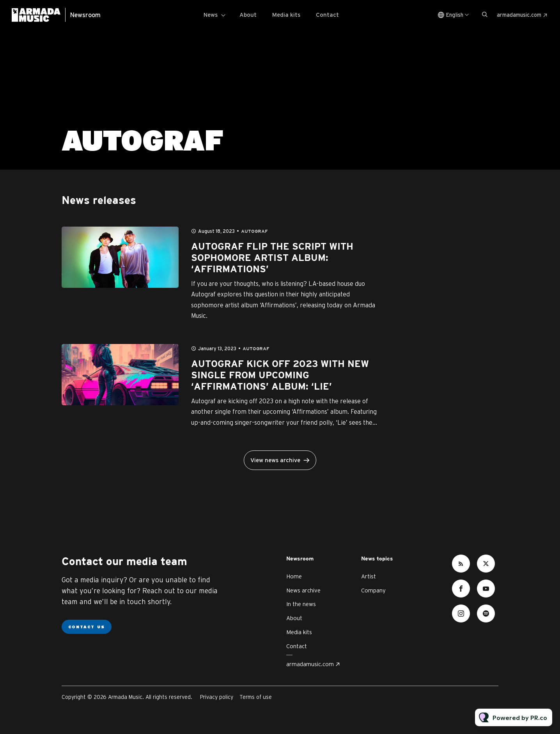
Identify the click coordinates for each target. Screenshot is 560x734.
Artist (369, 576)
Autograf (254, 231)
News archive (303, 590)
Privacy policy (217, 697)
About (248, 15)
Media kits (286, 15)
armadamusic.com (519, 15)
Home (294, 576)
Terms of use (256, 697)
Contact (327, 15)
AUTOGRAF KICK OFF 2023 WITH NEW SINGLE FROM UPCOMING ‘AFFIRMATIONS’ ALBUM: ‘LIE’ (280, 376)
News (211, 15)
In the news (301, 604)
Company (373, 590)
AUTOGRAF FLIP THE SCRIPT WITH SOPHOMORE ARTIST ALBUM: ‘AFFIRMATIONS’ (272, 258)
